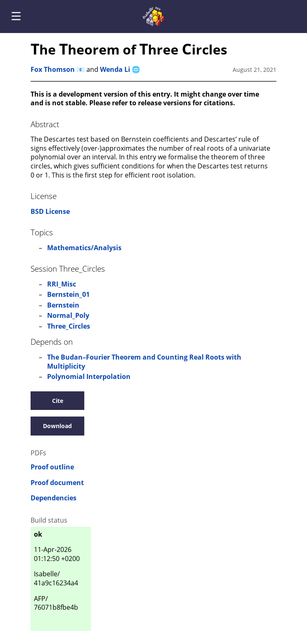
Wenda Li (115, 69)
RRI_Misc (62, 284)
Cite (58, 401)
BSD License (50, 211)
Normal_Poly (68, 315)
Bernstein (63, 305)
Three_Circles (69, 326)
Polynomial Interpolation (89, 376)
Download (57, 426)
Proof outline (52, 467)
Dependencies (54, 498)
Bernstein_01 (68, 294)
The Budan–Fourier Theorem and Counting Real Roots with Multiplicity (144, 362)
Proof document (57, 483)
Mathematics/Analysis (84, 248)
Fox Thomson (53, 69)
